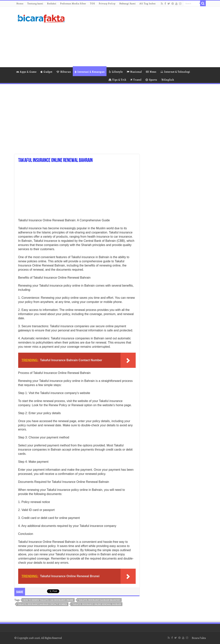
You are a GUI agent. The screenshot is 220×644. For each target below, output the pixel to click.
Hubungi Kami (127, 3)
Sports (151, 80)
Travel (136, 80)
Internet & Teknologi (175, 72)
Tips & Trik (117, 80)
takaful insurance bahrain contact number (42, 604)
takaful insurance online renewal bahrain (97, 604)
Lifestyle (116, 72)
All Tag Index (148, 3)
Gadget (46, 72)
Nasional (134, 72)
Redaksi (52, 3)
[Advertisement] (134, 37)
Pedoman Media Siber (73, 3)
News (151, 72)
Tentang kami (35, 3)
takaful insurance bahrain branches (99, 600)
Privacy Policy (107, 3)
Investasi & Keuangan (90, 72)
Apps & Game (26, 72)
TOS (92, 3)
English (168, 80)
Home (20, 3)
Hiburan (64, 72)
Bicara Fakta (199, 638)
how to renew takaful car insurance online (48, 600)
